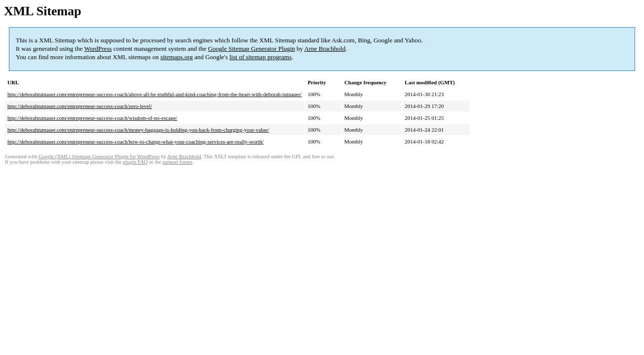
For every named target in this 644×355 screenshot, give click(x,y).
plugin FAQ (135, 162)
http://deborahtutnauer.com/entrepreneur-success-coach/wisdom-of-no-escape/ (92, 118)
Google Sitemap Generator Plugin (252, 49)
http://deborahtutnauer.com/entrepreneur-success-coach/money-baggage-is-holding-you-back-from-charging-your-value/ (138, 130)
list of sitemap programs (260, 57)
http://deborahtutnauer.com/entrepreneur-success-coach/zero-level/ (80, 106)
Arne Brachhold (325, 49)
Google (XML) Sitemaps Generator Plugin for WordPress (99, 157)
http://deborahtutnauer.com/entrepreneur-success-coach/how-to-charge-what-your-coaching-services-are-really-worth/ (135, 142)
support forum (177, 162)
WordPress (98, 49)
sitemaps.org (177, 57)
